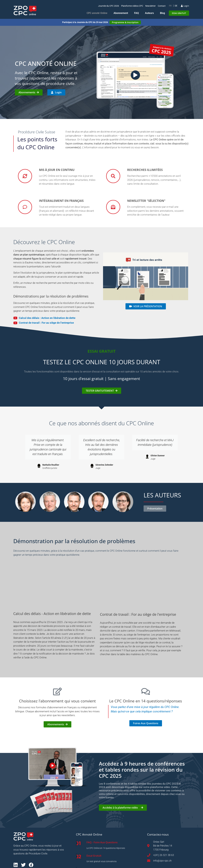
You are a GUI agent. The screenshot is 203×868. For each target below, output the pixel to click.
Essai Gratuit (94, 856)
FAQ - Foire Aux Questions (102, 842)
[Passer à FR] (170, 6)
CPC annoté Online (97, 13)
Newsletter (150, 6)
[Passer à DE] (176, 6)
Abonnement (121, 13)
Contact (162, 6)
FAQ (136, 13)
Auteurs (149, 13)
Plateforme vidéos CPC (132, 6)
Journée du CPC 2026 (109, 6)
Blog (162, 13)
